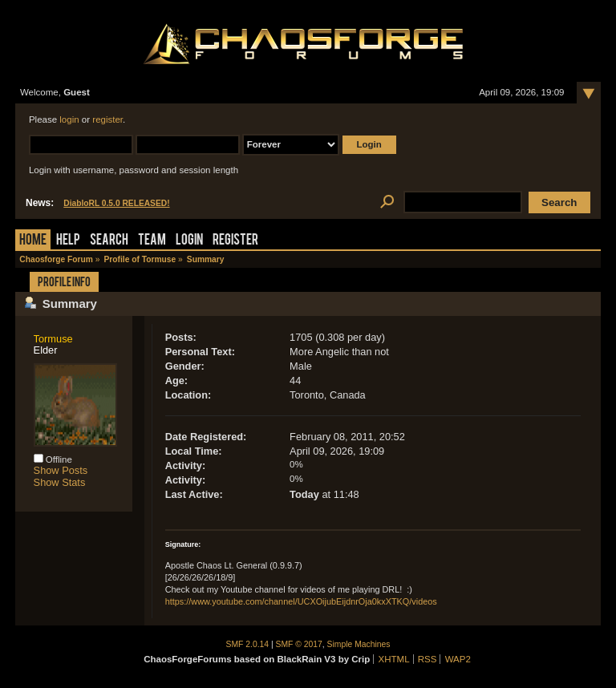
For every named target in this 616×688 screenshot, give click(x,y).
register (107, 119)
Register (235, 241)
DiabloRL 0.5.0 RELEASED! (116, 203)
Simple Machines (359, 644)
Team (152, 241)
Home (33, 241)
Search (109, 241)
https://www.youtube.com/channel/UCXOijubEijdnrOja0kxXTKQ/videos (301, 601)
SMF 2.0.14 (248, 644)
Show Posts (61, 470)
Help (68, 241)
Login (189, 241)
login (69, 119)
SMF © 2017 (299, 644)
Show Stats (60, 482)
